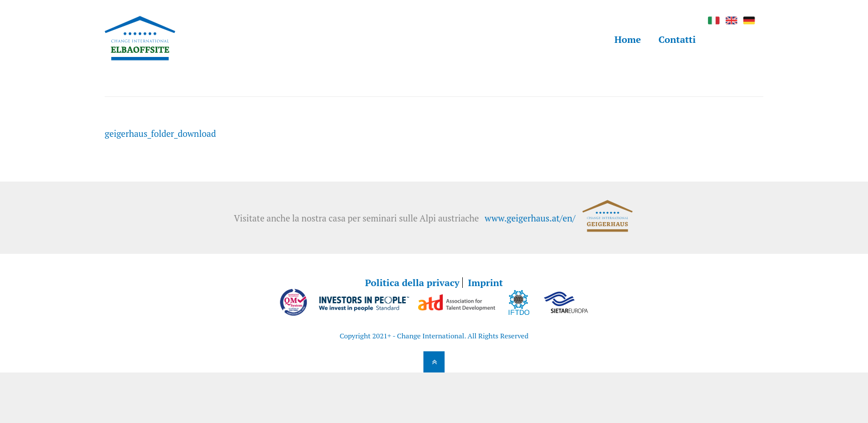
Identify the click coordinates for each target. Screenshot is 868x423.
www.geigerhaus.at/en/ (530, 218)
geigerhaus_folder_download (160, 133)
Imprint (485, 283)
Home (628, 39)
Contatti (677, 39)
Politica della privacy (412, 283)
